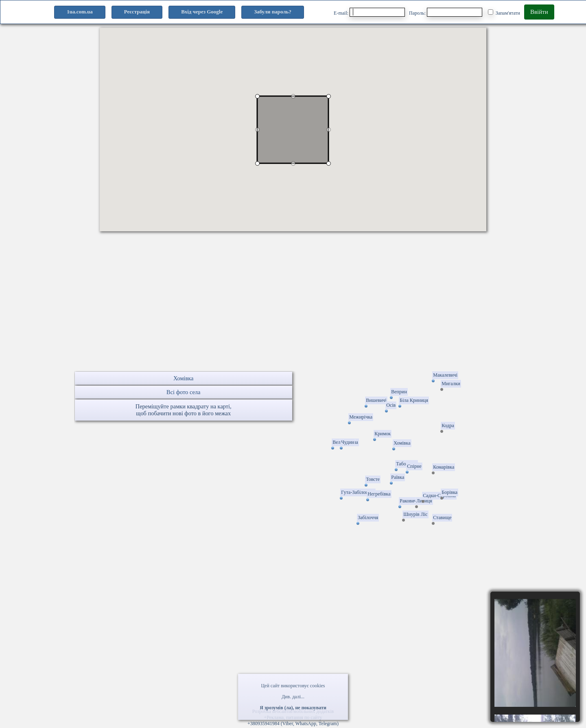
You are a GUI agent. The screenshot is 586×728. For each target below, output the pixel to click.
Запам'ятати (504, 13)
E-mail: (369, 12)
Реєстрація (137, 12)
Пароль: (446, 12)
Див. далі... (293, 697)
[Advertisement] (293, 314)
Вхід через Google (202, 12)
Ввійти (539, 12)
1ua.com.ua (80, 12)
